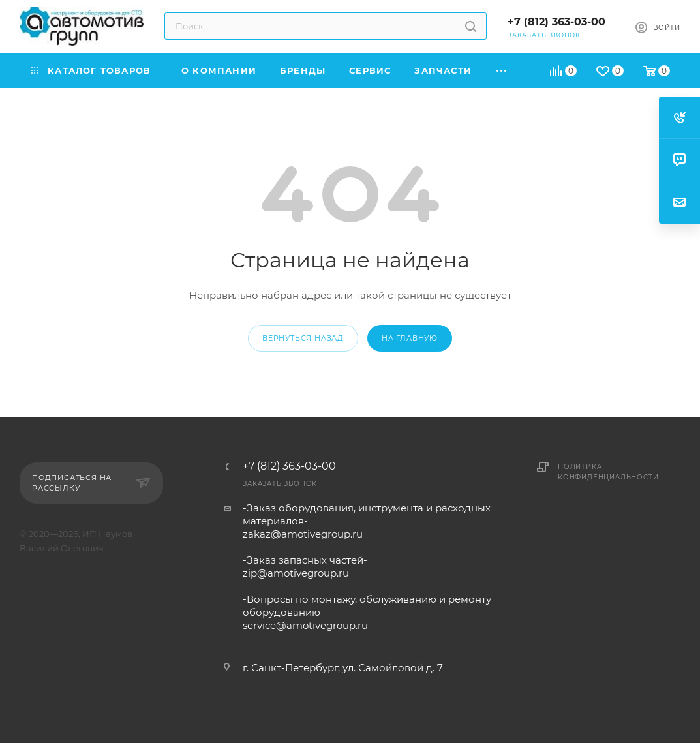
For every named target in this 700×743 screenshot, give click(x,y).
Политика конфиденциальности (608, 472)
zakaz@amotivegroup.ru (303, 534)
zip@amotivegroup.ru (296, 573)
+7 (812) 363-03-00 (556, 22)
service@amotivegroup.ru (305, 625)
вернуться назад (303, 338)
